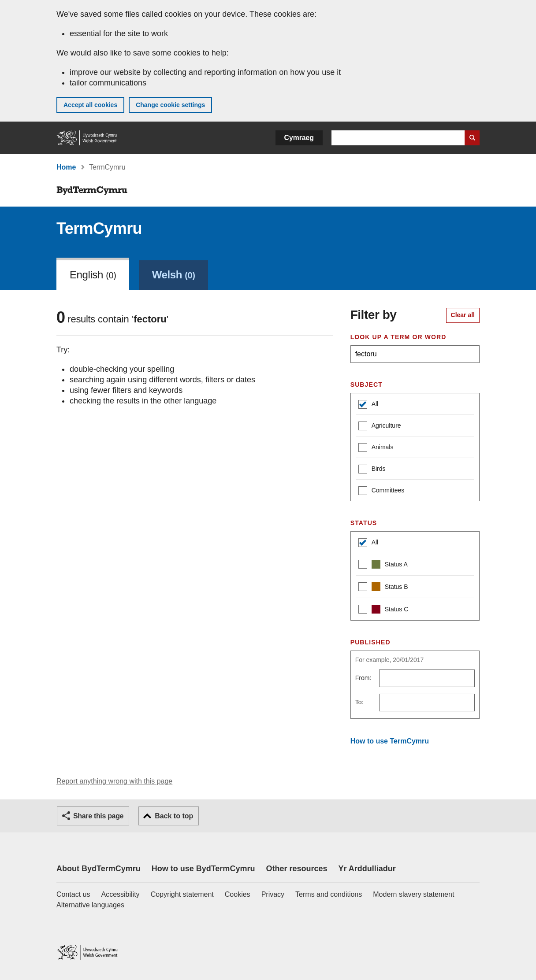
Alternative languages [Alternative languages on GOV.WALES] (90, 905)
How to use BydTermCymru (203, 869)
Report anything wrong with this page (114, 781)
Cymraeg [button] (299, 138)
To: (359, 702)
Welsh (174, 275)
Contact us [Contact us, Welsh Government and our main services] (73, 894)
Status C (383, 610)
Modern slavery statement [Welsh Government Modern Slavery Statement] (413, 894)
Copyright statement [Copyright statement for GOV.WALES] (182, 894)
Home (66, 167)
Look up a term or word (398, 337)
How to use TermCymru (390, 741)
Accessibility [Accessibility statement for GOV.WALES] (120, 894)
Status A (383, 565)
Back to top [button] (174, 816)
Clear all (463, 315)
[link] (174, 274)
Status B (383, 588)
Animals (376, 448)
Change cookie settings (170, 105)
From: (363, 678)
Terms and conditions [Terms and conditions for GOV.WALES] (329, 894)
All (368, 405)
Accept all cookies (90, 105)
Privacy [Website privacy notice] (273, 894)
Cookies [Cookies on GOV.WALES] (238, 894)
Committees (382, 491)
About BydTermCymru (99, 869)
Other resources (296, 869)
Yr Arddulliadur (367, 869)
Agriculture (380, 427)
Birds (372, 470)
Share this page (98, 816)
